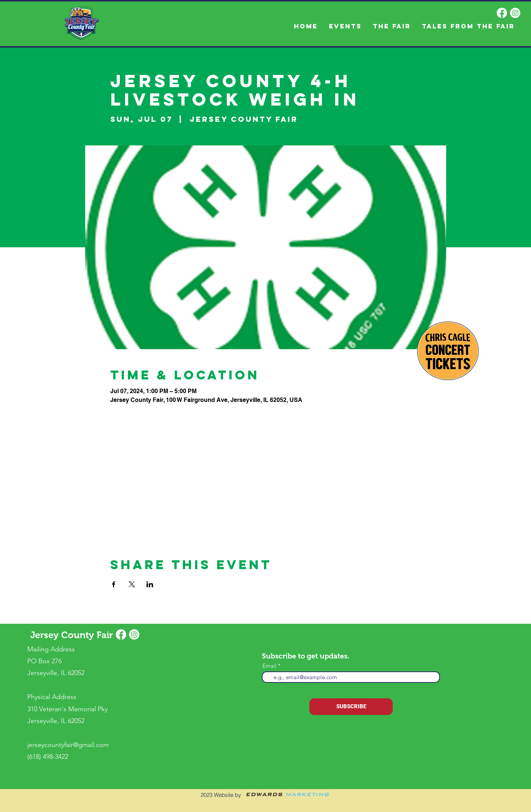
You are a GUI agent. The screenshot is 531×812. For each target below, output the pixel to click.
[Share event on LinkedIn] (150, 584)
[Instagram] (515, 13)
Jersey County (63, 635)
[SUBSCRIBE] (351, 707)
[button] (392, 26)
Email (270, 666)
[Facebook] (502, 13)
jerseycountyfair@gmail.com (68, 745)
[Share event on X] (132, 584)
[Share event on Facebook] (114, 584)
